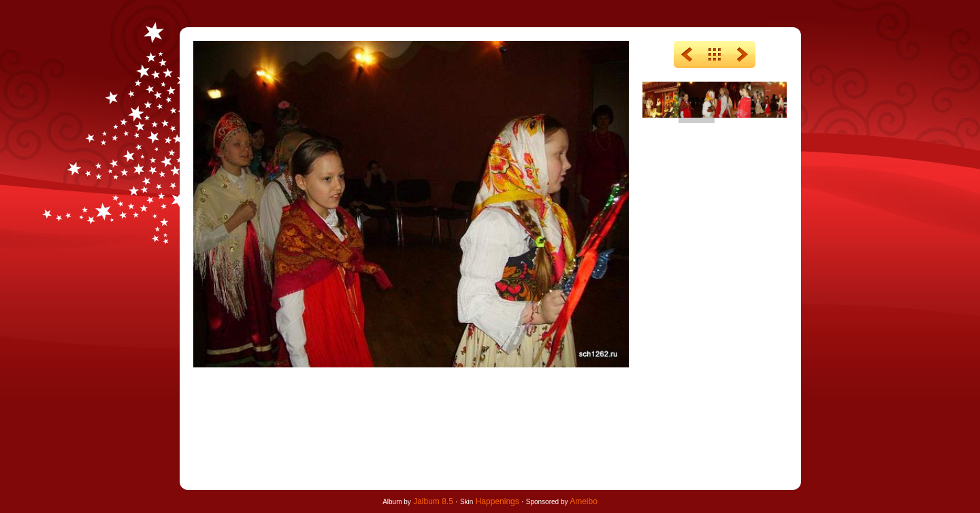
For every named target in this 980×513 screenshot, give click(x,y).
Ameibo (584, 501)
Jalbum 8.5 (433, 501)
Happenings (497, 501)
